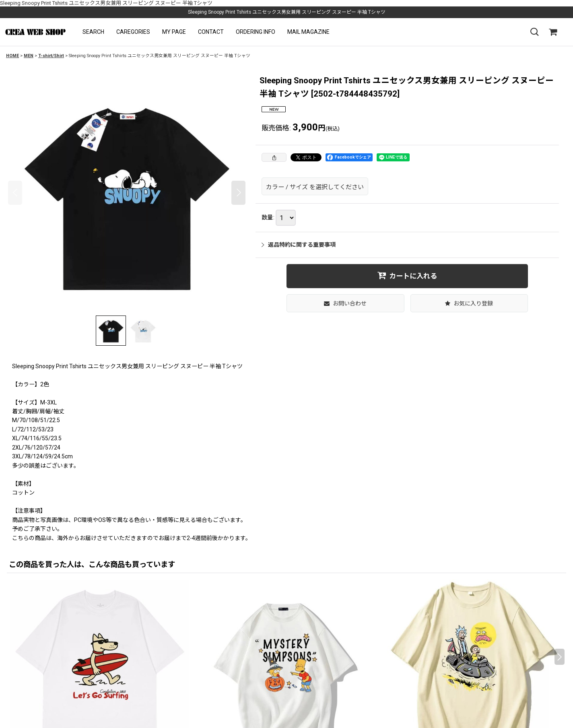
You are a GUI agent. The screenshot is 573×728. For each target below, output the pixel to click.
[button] (93, 32)
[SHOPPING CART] (553, 32)
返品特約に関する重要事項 (299, 245)
